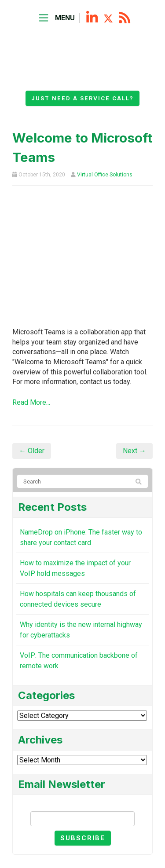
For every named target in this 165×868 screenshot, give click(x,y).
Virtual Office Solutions (105, 175)
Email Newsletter (83, 804)
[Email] (82, 819)
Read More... (31, 402)
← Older (32, 451)
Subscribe (83, 838)
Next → (134, 451)
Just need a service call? (82, 98)
